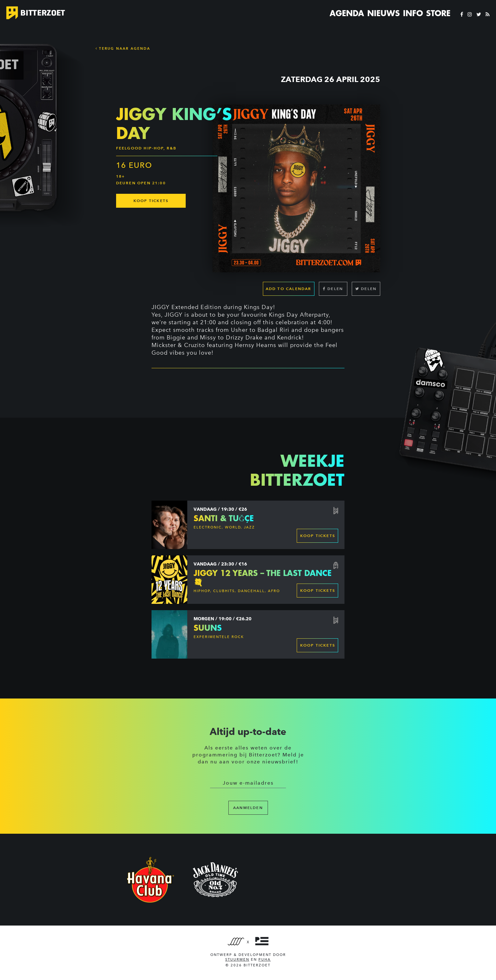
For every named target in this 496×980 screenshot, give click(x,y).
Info (413, 13)
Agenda (347, 13)
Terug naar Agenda (123, 48)
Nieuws (384, 13)
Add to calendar (289, 289)
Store (438, 13)
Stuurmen (237, 960)
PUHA (265, 960)
